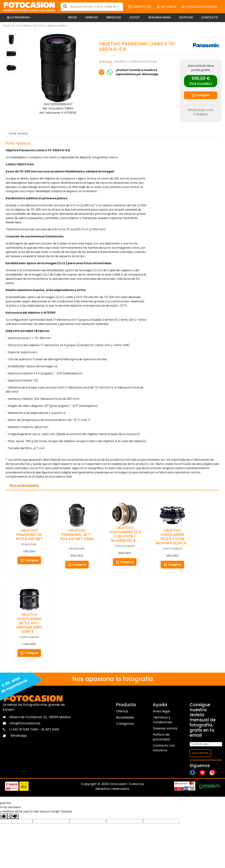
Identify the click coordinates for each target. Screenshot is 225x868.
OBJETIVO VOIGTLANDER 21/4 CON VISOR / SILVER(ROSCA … (125, 534)
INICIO (73, 17)
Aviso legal (161, 711)
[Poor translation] (13, 816)
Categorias (125, 724)
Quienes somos (165, 728)
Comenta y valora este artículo (135, 62)
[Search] (92, 7)
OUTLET (135, 17)
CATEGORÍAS (19, 17)
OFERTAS (92, 17)
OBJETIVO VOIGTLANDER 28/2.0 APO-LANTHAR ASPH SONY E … (29, 623)
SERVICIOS (114, 17)
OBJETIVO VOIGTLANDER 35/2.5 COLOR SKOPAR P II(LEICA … (172, 537)
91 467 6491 (50, 729)
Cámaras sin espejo (56, 26)
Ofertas (122, 711)
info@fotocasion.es (25, 723)
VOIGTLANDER (125, 546)
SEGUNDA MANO (160, 17)
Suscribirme (200, 753)
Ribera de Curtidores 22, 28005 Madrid (40, 717)
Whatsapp (19, 736)
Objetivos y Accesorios (17, 26)
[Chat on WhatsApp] (110, 72)
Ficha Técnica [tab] (18, 134)
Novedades (125, 717)
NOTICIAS (186, 17)
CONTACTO (210, 17)
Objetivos (38, 26)
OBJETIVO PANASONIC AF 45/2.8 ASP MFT (29, 535)
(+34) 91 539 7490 (24, 729)
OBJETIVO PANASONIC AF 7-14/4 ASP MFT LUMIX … (77, 537)
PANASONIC (29, 544)
